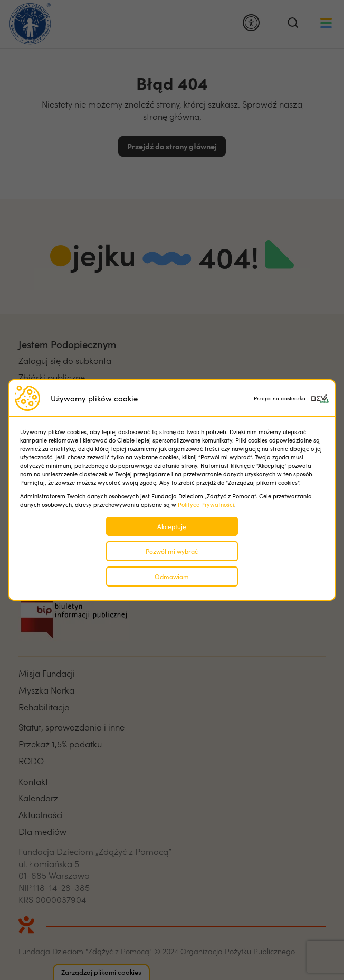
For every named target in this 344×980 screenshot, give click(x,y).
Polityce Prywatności (206, 505)
